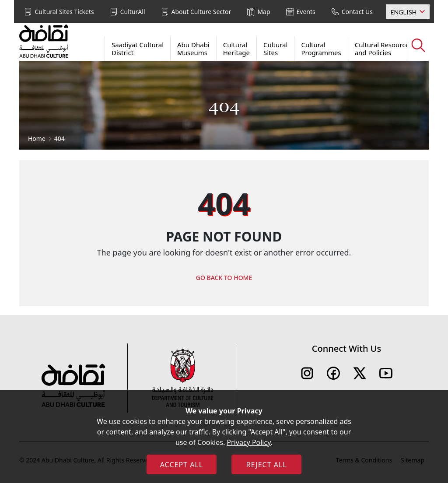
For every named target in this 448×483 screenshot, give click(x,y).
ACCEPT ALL (182, 465)
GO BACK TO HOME (224, 278)
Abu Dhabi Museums (193, 49)
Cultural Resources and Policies (383, 49)
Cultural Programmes (321, 49)
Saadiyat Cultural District (138, 49)
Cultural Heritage (236, 49)
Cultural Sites (276, 49)
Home (37, 138)
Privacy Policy (248, 442)
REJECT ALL (266, 465)
